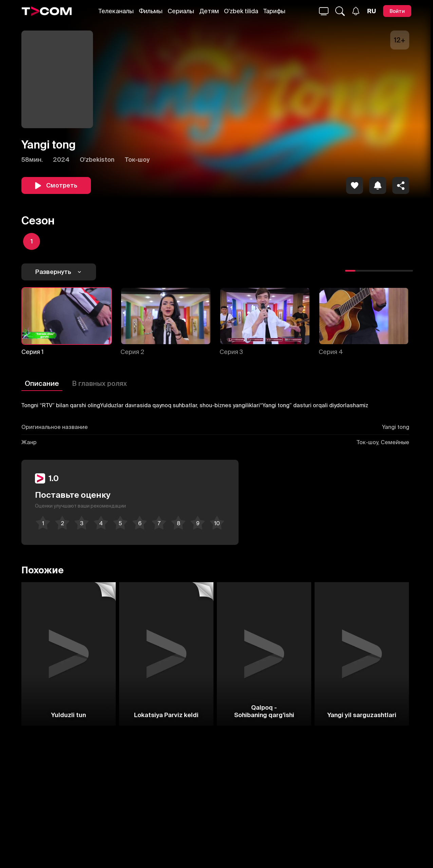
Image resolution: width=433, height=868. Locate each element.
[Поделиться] (401, 185)
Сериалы (181, 11)
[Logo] (47, 11)
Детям (209, 11)
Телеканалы (116, 11)
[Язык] (372, 11)
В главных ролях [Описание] (99, 383)
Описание (42, 383)
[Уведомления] (356, 11)
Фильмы (151, 11)
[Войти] (397, 11)
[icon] (355, 185)
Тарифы (274, 11)
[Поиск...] (324, 11)
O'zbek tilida (241, 11)
